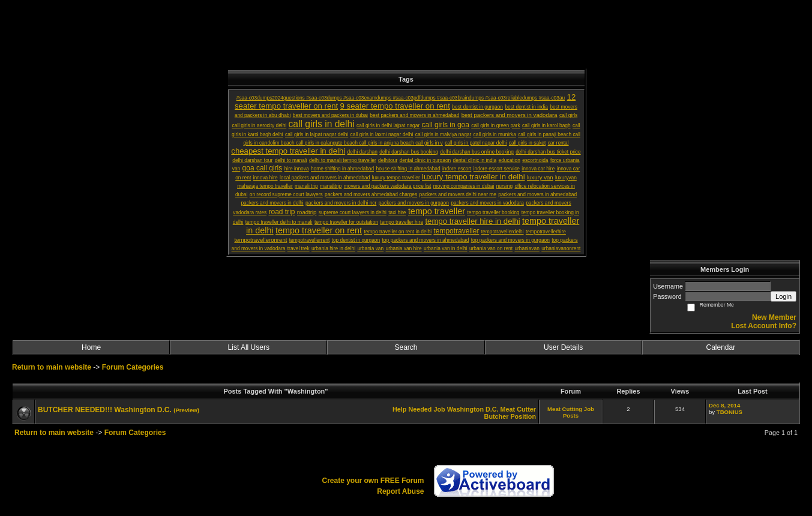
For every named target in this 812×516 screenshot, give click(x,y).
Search (406, 347)
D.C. (492, 409)
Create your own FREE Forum (373, 481)
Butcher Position (510, 416)
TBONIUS (729, 412)
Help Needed (412, 409)
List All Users (249, 347)
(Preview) (186, 410)
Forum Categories (133, 367)
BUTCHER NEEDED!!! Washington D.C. (105, 410)
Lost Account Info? (764, 326)
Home (91, 347)
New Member (774, 317)
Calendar (721, 347)
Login (783, 296)
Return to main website (53, 367)
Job (439, 409)
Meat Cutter (518, 409)
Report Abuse (400, 491)
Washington (465, 409)
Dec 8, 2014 (724, 405)
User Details (563, 347)
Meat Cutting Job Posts (571, 412)
